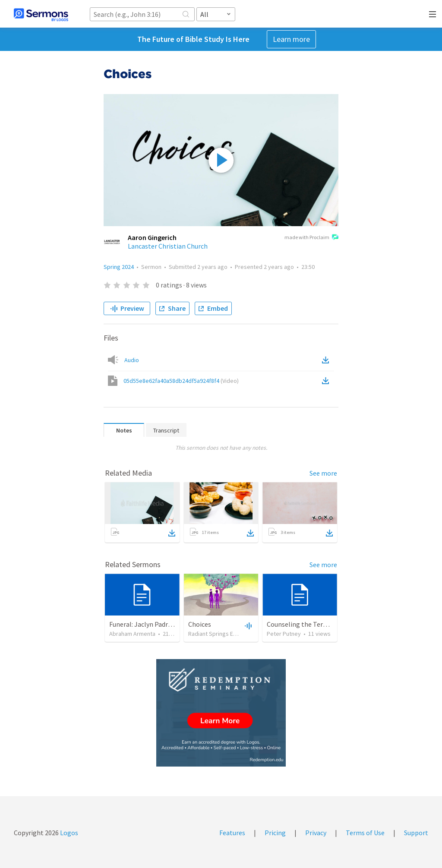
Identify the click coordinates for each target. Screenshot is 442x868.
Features (232, 833)
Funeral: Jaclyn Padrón (142, 624)
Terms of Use (365, 833)
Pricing (275, 833)
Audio (132, 360)
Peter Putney (284, 634)
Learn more (291, 39)
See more (323, 473)
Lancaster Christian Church (168, 246)
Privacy (316, 833)
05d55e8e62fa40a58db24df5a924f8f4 (181, 381)
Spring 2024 (119, 267)
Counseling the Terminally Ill (310, 624)
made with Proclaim (311, 238)
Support (416, 833)
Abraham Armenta (132, 634)
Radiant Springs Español (219, 634)
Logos (68, 833)
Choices (200, 624)
